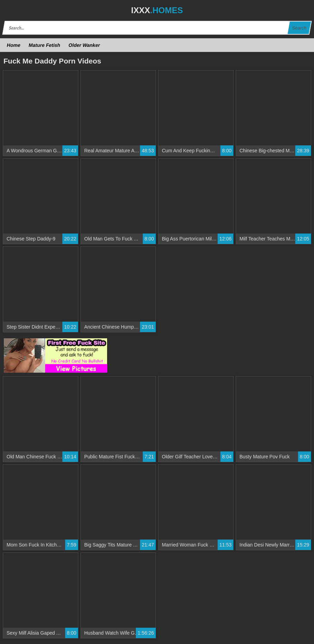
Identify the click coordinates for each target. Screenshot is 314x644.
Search (299, 28)
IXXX (157, 10)
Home (14, 45)
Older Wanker (84, 45)
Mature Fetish (44, 45)
